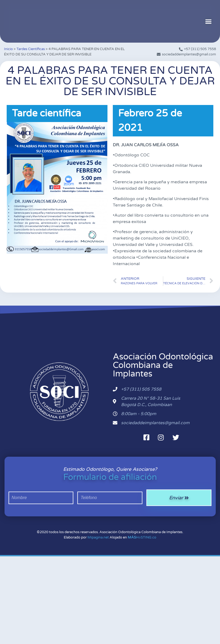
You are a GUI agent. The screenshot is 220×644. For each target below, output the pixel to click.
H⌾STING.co (142, 537)
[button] (209, 21)
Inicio (8, 49)
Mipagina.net (98, 537)
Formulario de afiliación (110, 477)
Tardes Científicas (31, 49)
